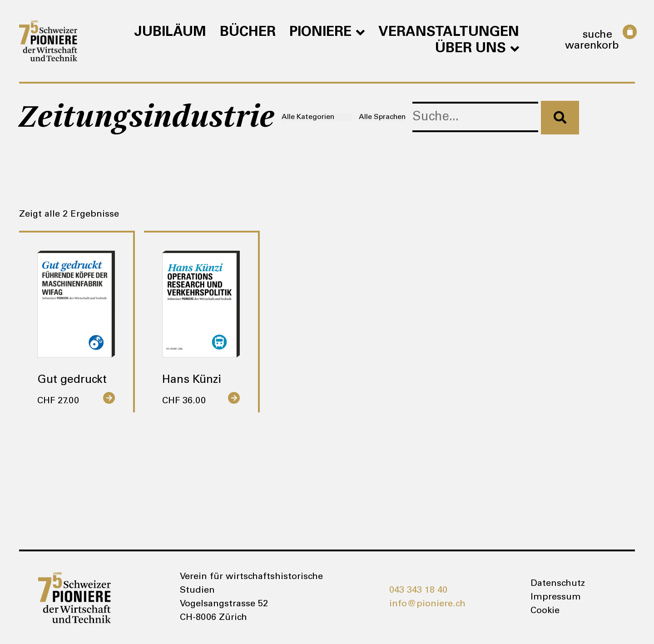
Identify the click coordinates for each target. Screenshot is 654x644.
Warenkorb (592, 46)
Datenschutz (558, 584)
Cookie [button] (545, 611)
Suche (597, 35)
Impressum (556, 598)
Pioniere (327, 33)
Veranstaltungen (449, 33)
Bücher (248, 33)
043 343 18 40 (418, 591)
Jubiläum (170, 33)
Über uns (477, 49)
